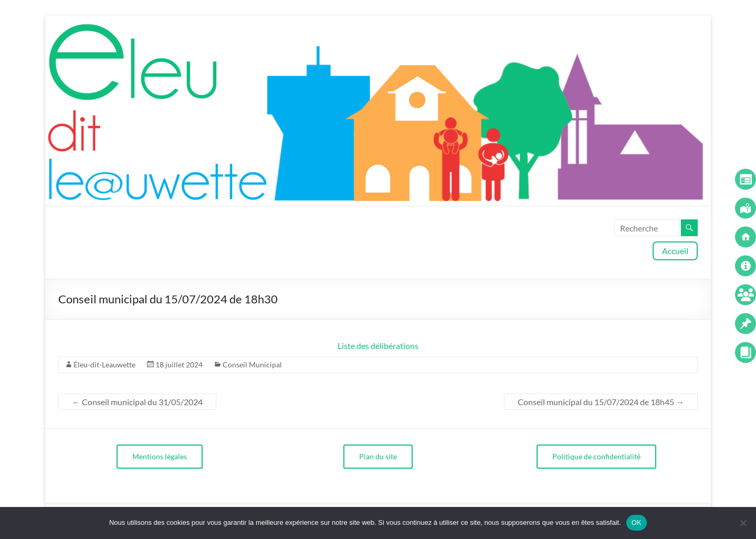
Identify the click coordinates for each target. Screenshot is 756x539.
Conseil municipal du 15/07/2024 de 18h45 (601, 402)
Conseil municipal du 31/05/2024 (137, 402)
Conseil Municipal (252, 364)
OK (637, 522)
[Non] (743, 523)
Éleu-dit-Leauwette (104, 364)
